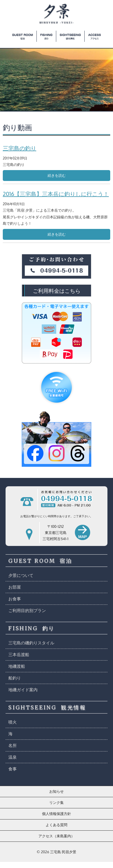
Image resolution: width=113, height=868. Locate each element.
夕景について (21, 575)
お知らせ (56, 791)
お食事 (15, 599)
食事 (13, 769)
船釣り (15, 678)
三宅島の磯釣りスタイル (31, 643)
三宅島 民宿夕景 (63, 852)
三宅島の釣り (19, 148)
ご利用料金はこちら (57, 291)
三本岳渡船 (19, 655)
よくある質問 (56, 825)
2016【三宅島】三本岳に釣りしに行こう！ (56, 194)
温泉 (13, 757)
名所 (13, 745)
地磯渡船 (17, 666)
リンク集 (56, 802)
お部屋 (15, 587)
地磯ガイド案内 (23, 690)
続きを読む (57, 175)
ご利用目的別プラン (27, 610)
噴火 (13, 722)
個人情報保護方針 (56, 814)
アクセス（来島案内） (56, 836)
